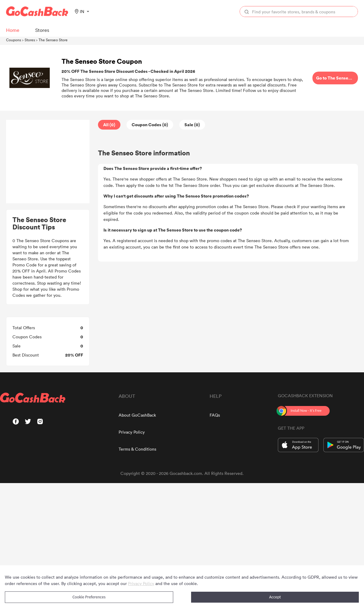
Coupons (13, 40)
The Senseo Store (53, 40)
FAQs (215, 415)
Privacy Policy (132, 432)
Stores (30, 40)
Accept (275, 597)
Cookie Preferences (89, 597)
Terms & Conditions (137, 449)
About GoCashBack (137, 415)
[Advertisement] (48, 162)
